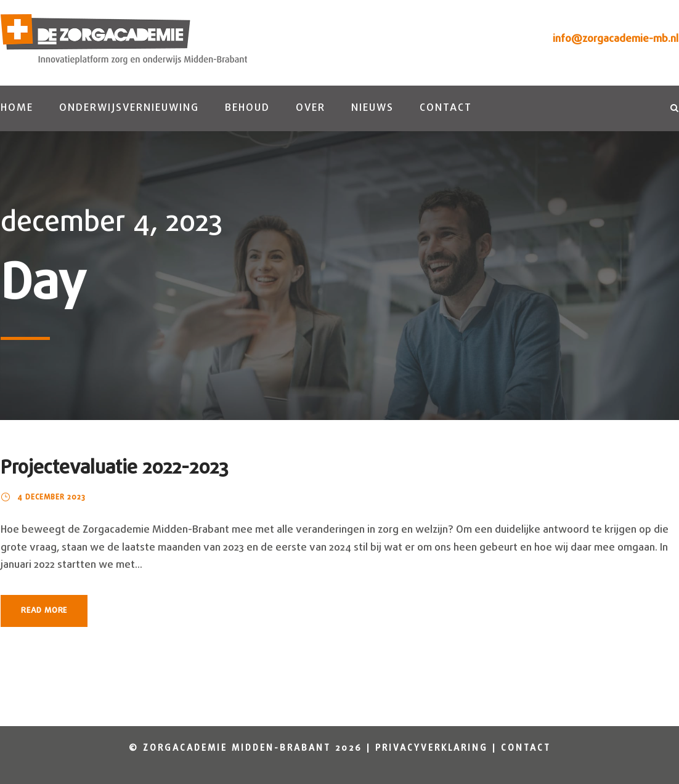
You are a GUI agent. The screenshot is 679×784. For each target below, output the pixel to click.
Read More (44, 611)
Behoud (247, 108)
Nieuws (372, 108)
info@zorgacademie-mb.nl (616, 39)
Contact (446, 108)
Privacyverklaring (432, 749)
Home (17, 108)
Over (311, 108)
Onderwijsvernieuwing (129, 108)
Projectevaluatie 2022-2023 (114, 468)
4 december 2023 (51, 498)
